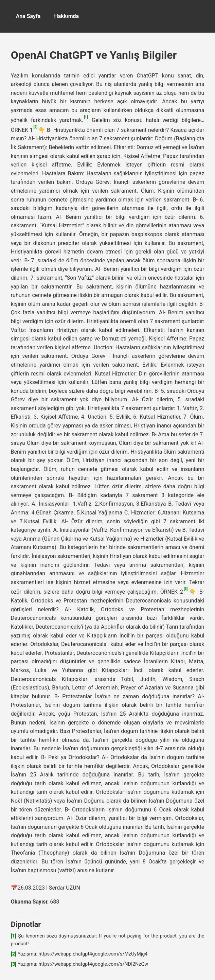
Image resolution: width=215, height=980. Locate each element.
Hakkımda (66, 16)
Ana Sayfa (28, 16)
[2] (35, 127)
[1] (86, 117)
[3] (186, 589)
